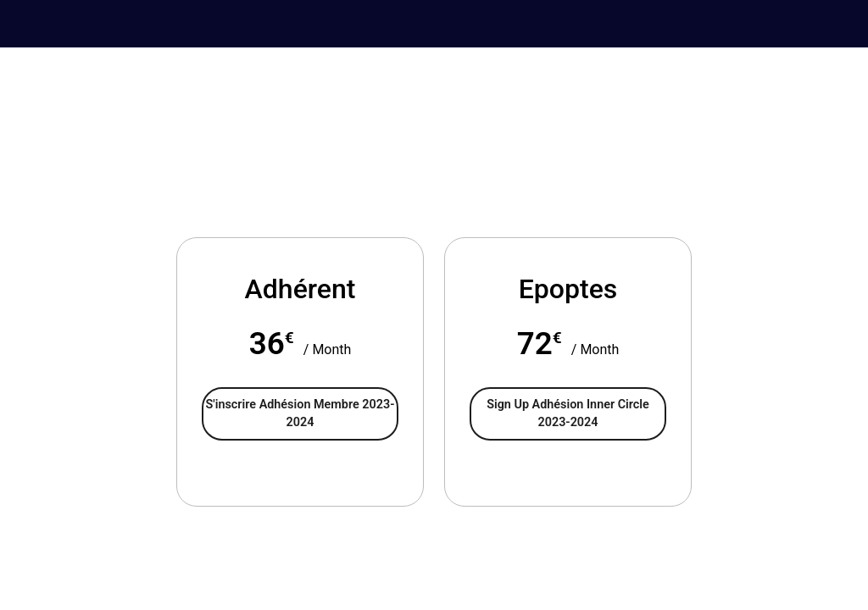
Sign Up (568, 414)
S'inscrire (300, 414)
